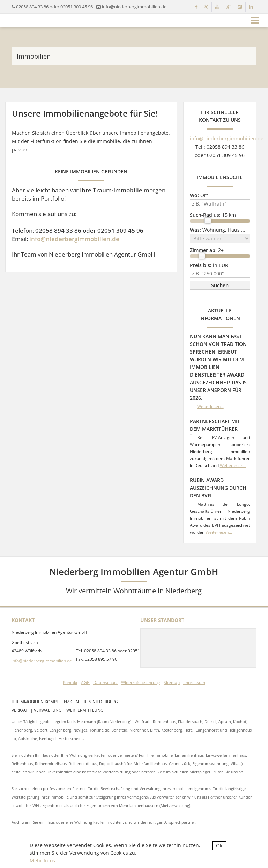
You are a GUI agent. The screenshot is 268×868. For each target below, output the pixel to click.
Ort (199, 195)
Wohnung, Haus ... (218, 230)
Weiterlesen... (210, 406)
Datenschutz (105, 682)
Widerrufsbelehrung (141, 682)
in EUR (209, 265)
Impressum (194, 682)
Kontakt (70, 682)
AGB (85, 682)
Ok (219, 845)
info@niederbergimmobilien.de (74, 239)
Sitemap (172, 682)
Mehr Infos (42, 860)
